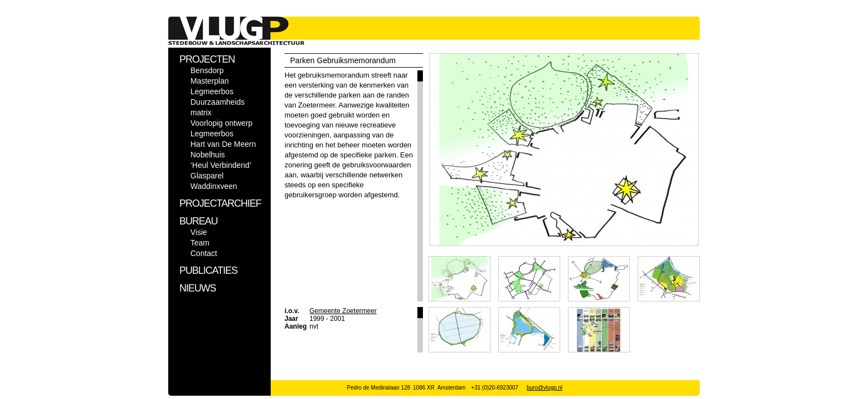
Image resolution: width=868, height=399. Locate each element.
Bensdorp (207, 70)
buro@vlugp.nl (544, 388)
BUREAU (198, 221)
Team (200, 243)
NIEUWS (198, 288)
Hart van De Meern (223, 144)
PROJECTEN (207, 59)
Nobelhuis (208, 155)
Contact (204, 253)
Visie (199, 232)
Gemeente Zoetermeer (343, 311)
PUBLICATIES (208, 270)
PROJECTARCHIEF (220, 203)
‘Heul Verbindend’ (221, 165)
